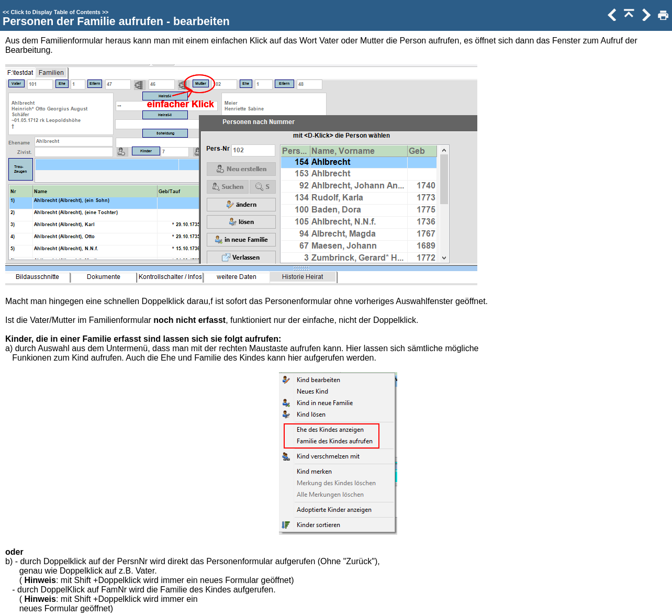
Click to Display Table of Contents (55, 12)
